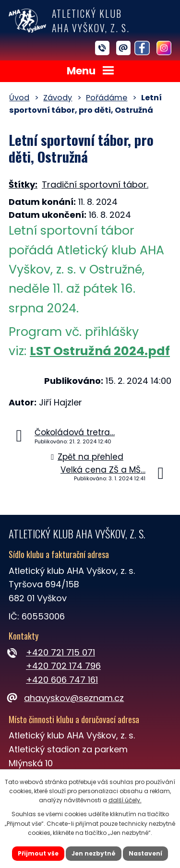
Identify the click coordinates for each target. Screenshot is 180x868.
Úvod (19, 98)
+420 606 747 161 (62, 680)
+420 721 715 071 (60, 652)
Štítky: (23, 184)
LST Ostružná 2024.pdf (100, 351)
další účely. (125, 800)
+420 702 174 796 (63, 666)
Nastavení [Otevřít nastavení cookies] (145, 853)
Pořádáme (107, 98)
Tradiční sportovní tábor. (95, 184)
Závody (58, 98)
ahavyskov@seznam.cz (66, 698)
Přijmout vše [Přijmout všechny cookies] (38, 853)
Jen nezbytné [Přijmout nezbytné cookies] (94, 853)
